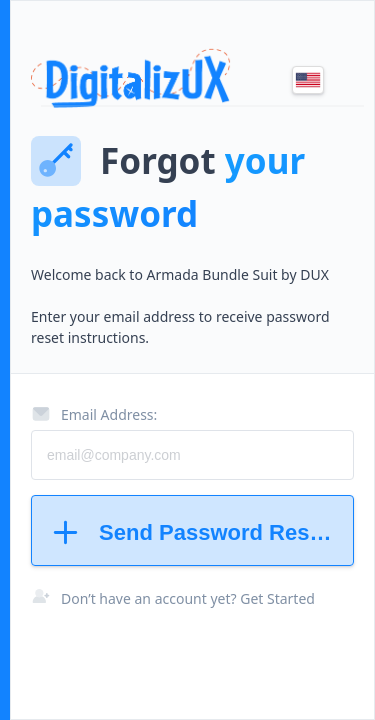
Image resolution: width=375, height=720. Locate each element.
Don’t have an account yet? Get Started (188, 598)
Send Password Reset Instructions (201, 532)
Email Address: (94, 414)
